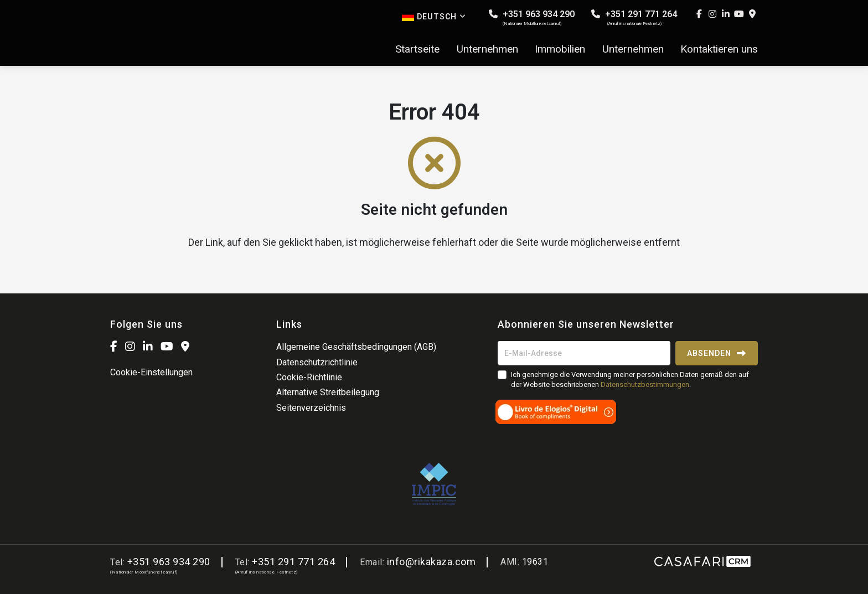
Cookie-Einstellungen (151, 372)
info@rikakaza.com (432, 562)
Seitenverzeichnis (311, 408)
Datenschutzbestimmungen (645, 384)
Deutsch (434, 16)
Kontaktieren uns (719, 49)
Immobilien (560, 49)
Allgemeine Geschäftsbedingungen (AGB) (356, 347)
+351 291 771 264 (634, 17)
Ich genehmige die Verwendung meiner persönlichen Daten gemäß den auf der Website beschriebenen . (630, 379)
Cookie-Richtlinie (309, 377)
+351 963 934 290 (532, 17)
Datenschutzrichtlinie (317, 362)
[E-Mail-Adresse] (584, 353)
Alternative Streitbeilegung (328, 392)
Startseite (417, 49)
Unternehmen (487, 49)
